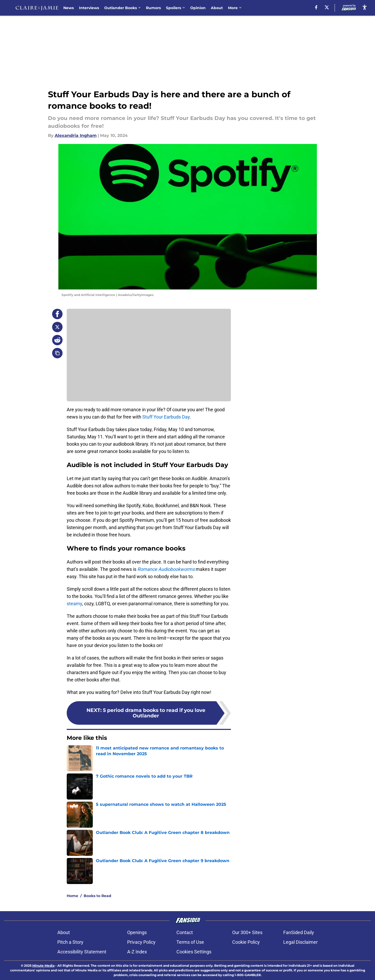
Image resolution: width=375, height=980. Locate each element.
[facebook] (316, 7)
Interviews (89, 8)
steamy (74, 604)
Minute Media (43, 966)
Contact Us (238, 8)
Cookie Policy (246, 942)
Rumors (153, 8)
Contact (185, 932)
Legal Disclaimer (300, 942)
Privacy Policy (141, 942)
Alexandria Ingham (76, 135)
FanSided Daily (299, 932)
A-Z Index (137, 952)
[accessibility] (365, 7)
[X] (327, 7)
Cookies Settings (194, 952)
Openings (137, 932)
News (69, 8)
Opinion (198, 8)
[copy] (57, 353)
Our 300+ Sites (247, 932)
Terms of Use (190, 942)
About (217, 8)
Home (72, 896)
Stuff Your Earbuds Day (166, 417)
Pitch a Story (70, 942)
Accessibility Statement (82, 952)
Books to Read (97, 896)
